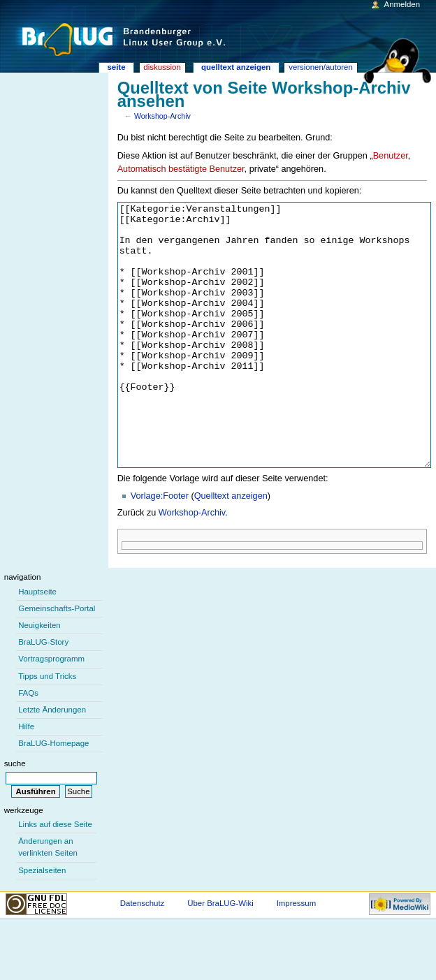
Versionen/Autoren (321, 67)
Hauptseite (37, 644)
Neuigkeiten (39, 678)
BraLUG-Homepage (53, 796)
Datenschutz (143, 956)
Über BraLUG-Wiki (220, 956)
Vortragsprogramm (51, 711)
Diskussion (162, 67)
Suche (15, 816)
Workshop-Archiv (162, 116)
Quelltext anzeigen (231, 548)
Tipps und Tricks (47, 729)
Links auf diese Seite (55, 877)
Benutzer (391, 156)
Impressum (297, 956)
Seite (116, 67)
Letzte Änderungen (52, 762)
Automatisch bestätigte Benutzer (181, 169)
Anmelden (402, 4)
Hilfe (26, 779)
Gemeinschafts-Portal (57, 661)
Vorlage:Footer (160, 548)
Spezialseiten (42, 923)
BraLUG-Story (43, 694)
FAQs (28, 745)
